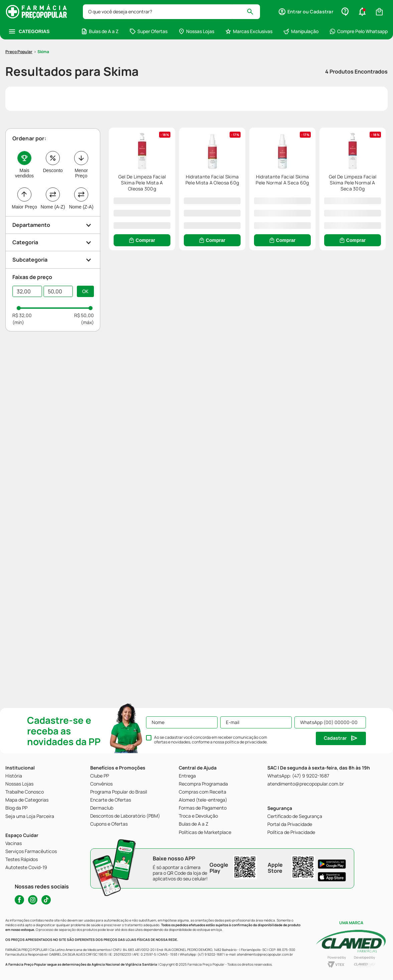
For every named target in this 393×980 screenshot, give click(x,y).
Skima (43, 12)
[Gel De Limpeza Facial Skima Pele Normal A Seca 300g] (317, 276)
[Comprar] (177, 201)
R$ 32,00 (22, 276)
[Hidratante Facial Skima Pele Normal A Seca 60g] (177, 276)
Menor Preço (81, 134)
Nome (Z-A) (81, 167)
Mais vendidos (24, 134)
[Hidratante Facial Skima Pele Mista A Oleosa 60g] (317, 150)
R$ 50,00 (84, 276)
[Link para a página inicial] (19, 12)
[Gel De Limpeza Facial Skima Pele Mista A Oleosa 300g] (177, 150)
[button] (53, 186)
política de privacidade (246, 742)
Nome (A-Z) (53, 167)
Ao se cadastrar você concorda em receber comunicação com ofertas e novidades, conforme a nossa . (211, 740)
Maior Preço (24, 167)
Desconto (53, 131)
